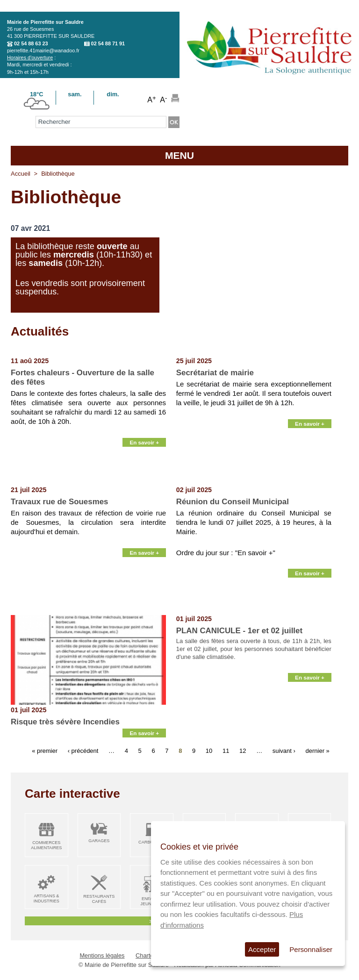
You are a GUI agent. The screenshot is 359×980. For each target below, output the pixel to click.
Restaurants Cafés (99, 899)
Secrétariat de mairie (215, 373)
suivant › (284, 751)
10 (209, 751)
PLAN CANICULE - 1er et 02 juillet (239, 631)
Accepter (262, 949)
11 (226, 751)
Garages (99, 841)
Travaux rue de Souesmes (59, 502)
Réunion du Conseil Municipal (233, 502)
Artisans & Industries (47, 898)
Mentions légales (102, 955)
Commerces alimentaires (46, 845)
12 (243, 751)
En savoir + (144, 475)
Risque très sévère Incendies (65, 722)
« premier (45, 751)
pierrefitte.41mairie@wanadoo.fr (43, 50)
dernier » (318, 751)
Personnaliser (311, 949)
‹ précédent (83, 751)
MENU (179, 155)
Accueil (21, 174)
